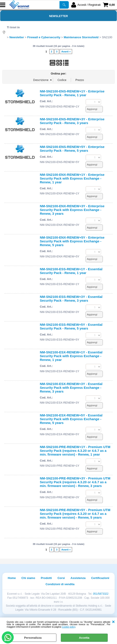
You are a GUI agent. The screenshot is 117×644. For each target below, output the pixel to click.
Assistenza (78, 578)
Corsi (61, 578)
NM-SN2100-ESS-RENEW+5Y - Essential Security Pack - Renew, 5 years (71, 326)
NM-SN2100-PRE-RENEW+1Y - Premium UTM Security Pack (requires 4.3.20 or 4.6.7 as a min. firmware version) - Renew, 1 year (75, 451)
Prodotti (46, 578)
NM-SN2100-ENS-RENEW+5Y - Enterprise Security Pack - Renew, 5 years (72, 149)
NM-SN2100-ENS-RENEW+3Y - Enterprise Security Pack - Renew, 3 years (72, 121)
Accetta (84, 638)
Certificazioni (100, 578)
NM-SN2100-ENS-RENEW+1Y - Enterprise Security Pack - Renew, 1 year (72, 93)
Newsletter (58, 16)
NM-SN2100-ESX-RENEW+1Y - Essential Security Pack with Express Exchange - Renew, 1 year (71, 356)
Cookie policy (69, 627)
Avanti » (66, 52)
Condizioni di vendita (60, 584)
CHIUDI (113, 622)
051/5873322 (101, 594)
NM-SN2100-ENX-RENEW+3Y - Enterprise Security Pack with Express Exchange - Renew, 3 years (72, 210)
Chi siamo (28, 578)
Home (12, 578)
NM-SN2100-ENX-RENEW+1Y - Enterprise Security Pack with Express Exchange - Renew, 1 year (72, 178)
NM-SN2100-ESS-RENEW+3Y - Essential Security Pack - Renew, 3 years (71, 299)
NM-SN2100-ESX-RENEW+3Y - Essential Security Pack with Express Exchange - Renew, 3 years (71, 388)
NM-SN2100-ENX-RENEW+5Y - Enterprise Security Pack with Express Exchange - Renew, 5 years (72, 241)
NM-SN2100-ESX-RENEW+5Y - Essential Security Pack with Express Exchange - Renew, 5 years (71, 419)
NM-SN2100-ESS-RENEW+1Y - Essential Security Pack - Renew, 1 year (71, 271)
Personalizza (33, 638)
